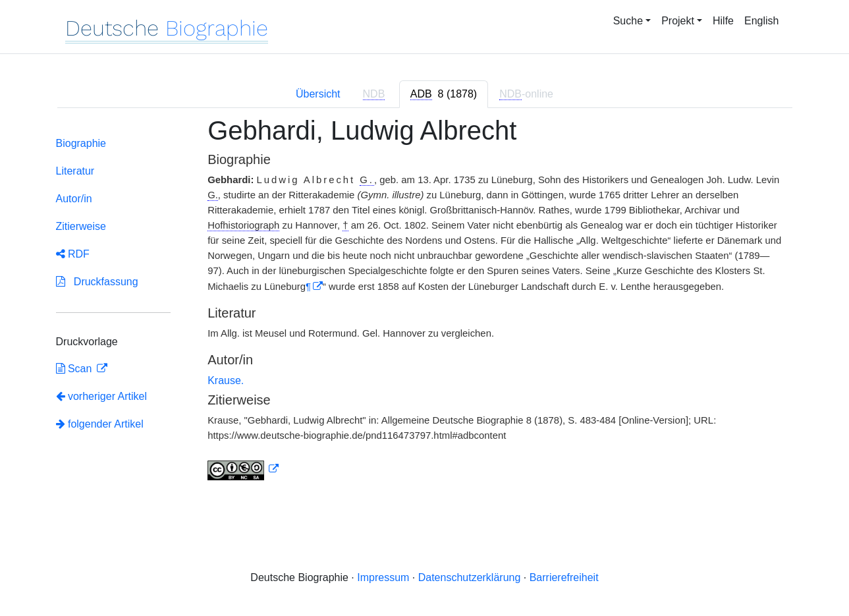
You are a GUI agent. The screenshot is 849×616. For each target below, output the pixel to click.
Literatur (75, 171)
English (761, 21)
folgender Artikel (100, 424)
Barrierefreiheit (564, 577)
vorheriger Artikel (102, 396)
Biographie (81, 143)
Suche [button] (628, 21)
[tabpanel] (425, 306)
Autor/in (74, 199)
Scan (75, 369)
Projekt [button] (678, 21)
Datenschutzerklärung (470, 577)
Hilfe (723, 21)
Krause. (226, 380)
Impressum (383, 577)
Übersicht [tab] (318, 94)
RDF (73, 254)
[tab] (444, 94)
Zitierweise (81, 226)
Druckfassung (97, 282)
